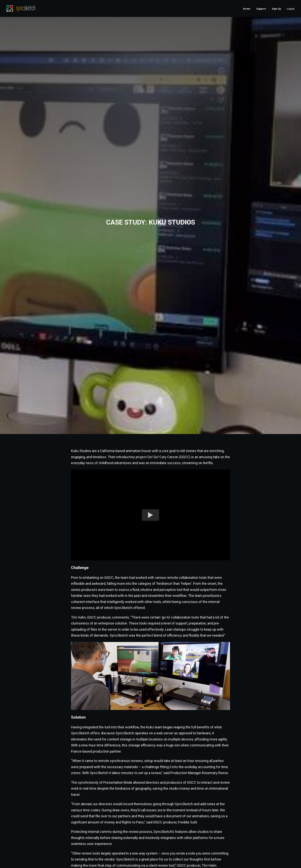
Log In (291, 9)
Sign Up (276, 9)
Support (261, 9)
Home (247, 9)
